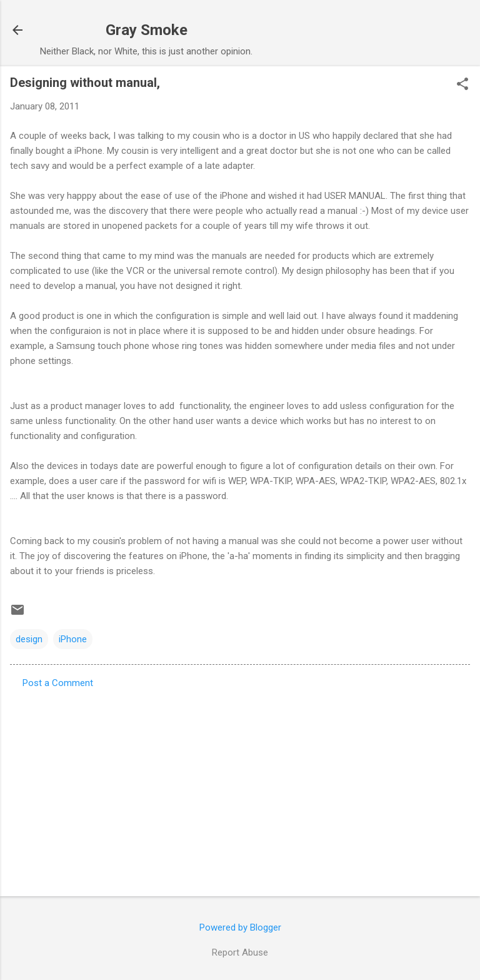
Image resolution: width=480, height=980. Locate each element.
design (29, 639)
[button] (462, 85)
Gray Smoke (147, 30)
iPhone (73, 639)
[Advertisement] (240, 789)
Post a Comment (58, 683)
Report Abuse (240, 952)
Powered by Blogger (240, 927)
